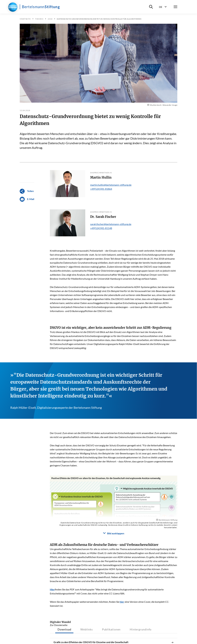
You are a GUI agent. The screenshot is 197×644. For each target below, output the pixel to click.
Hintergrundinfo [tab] (141, 629)
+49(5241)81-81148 (101, 228)
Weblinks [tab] (86, 629)
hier (122, 602)
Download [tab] (64, 629)
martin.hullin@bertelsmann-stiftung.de (111, 185)
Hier (52, 589)
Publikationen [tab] (111, 629)
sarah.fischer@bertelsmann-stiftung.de (111, 224)
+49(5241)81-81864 (101, 189)
